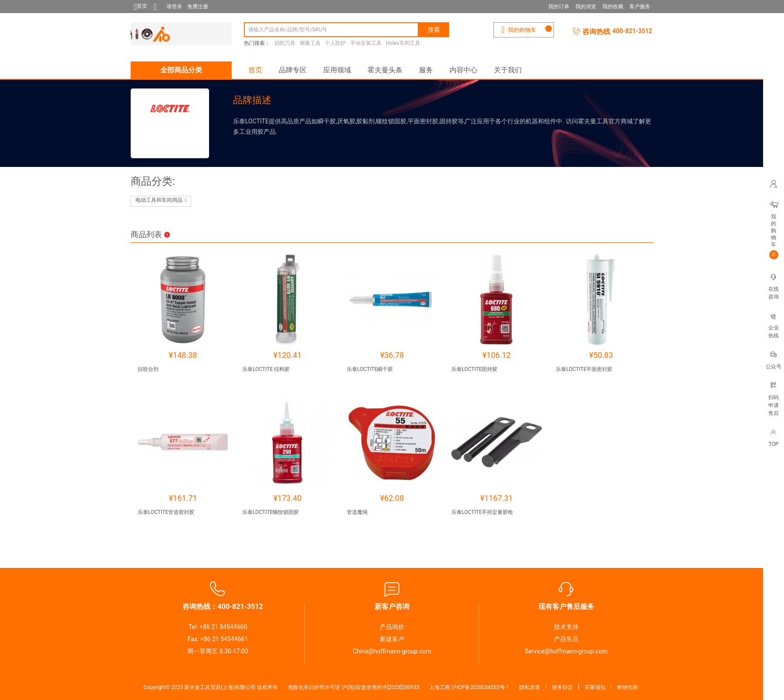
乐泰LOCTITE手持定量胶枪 (482, 512)
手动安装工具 (366, 43)
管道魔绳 (357, 512)
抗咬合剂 (148, 369)
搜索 (434, 30)
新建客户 (392, 639)
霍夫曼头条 (385, 70)
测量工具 (310, 43)
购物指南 (628, 687)
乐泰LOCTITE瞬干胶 (370, 369)
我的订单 (559, 7)
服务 (426, 70)
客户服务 (640, 7)
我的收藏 (613, 7)
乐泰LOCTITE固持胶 (474, 369)
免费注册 (198, 7)
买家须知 (595, 687)
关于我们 (508, 70)
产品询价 (392, 627)
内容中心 (463, 70)
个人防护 (335, 43)
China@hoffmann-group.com (392, 651)
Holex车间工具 (403, 43)
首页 (255, 70)
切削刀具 (285, 43)
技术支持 (566, 627)
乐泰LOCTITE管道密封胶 (166, 512)
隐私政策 (530, 687)
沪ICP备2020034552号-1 (480, 687)
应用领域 (337, 70)
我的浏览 (586, 7)
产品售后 (566, 639)
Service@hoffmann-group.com (566, 651)
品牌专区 (293, 70)
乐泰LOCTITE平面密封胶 (584, 369)
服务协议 (562, 687)
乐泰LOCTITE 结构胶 (266, 369)
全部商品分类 (181, 70)
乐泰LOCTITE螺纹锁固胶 (270, 512)
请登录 (174, 7)
